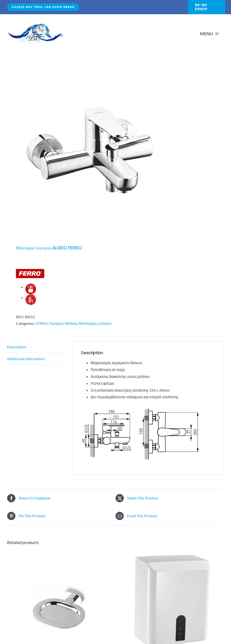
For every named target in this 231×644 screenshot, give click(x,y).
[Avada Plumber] (36, 25)
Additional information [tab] (26, 359)
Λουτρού (56, 323)
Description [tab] (17, 347)
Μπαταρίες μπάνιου (95, 323)
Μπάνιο (71, 323)
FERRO (41, 323)
